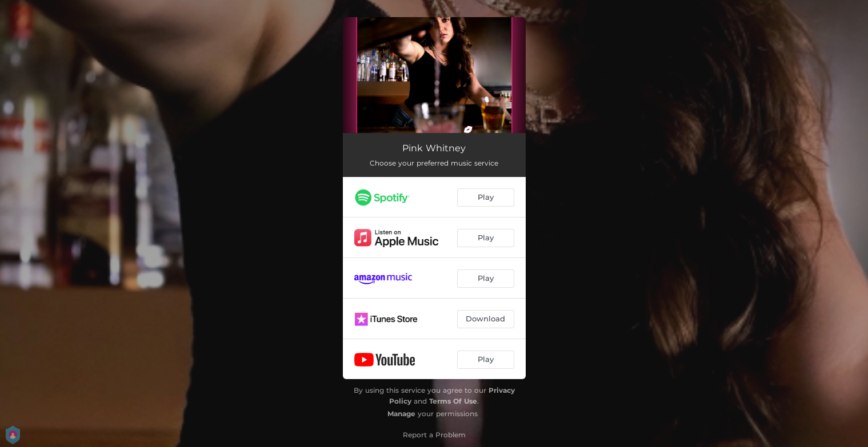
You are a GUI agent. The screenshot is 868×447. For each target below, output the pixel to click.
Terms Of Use (453, 401)
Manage (401, 414)
